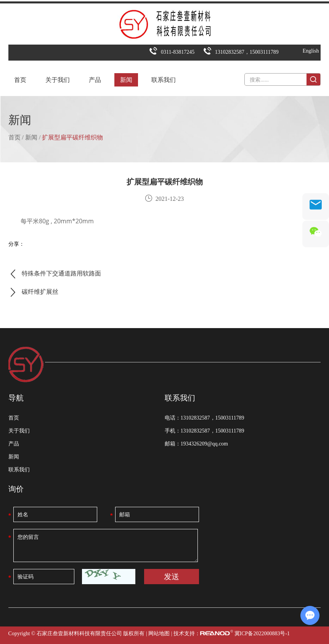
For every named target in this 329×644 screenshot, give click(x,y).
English (311, 51)
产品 (95, 80)
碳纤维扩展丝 (40, 292)
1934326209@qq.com (205, 444)
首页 (20, 80)
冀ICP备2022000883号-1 (262, 634)
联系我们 (164, 80)
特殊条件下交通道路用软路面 (61, 273)
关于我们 (58, 80)
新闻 (126, 80)
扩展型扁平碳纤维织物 (72, 137)
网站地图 (159, 634)
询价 (16, 489)
